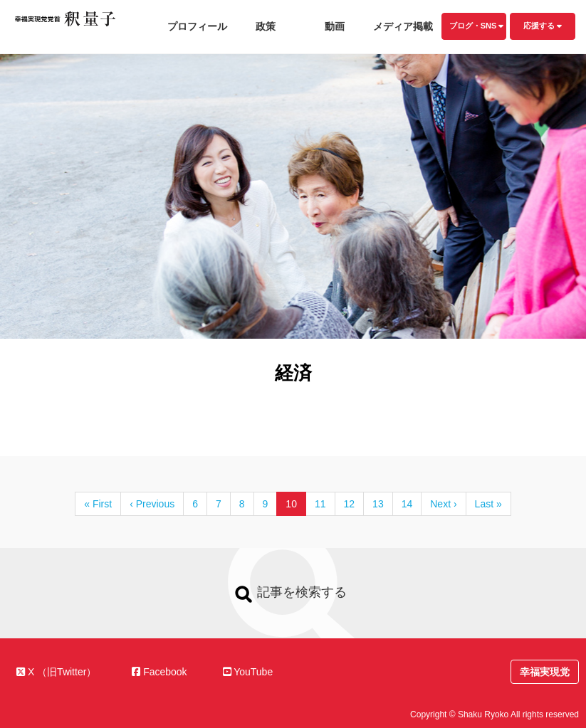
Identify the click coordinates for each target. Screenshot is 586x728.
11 (320, 504)
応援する (543, 26)
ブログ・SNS (477, 26)
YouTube (248, 672)
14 (407, 504)
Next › (443, 504)
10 (291, 504)
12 (350, 504)
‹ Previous (152, 504)
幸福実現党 (545, 672)
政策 (266, 26)
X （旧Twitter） (56, 672)
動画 (335, 26)
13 (378, 504)
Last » (488, 504)
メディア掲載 (403, 26)
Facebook (159, 672)
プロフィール (197, 26)
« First (98, 504)
